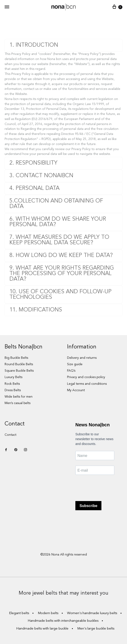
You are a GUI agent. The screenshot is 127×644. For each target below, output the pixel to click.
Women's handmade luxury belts (92, 613)
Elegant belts (19, 613)
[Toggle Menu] (7, 7)
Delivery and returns (82, 358)
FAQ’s (71, 371)
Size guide (75, 364)
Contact (10, 435)
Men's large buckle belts (96, 629)
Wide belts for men (19, 397)
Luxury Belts (13, 377)
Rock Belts (12, 384)
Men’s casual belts (18, 403)
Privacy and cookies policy (86, 377)
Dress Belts (13, 390)
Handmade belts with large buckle (42, 629)
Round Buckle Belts (19, 364)
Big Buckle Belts (16, 358)
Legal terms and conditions (87, 384)
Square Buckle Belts (19, 371)
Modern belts (48, 613)
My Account (76, 390)
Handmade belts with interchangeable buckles (63, 621)
